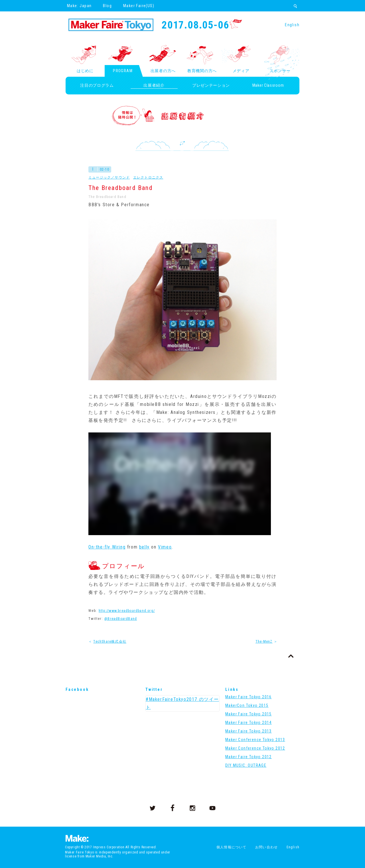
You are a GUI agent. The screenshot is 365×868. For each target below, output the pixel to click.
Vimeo (165, 547)
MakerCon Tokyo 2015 (247, 705)
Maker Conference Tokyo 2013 (255, 740)
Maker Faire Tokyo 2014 (249, 723)
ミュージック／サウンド (109, 177)
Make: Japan (79, 6)
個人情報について (232, 847)
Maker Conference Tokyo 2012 (255, 748)
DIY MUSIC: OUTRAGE (246, 765)
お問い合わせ (266, 847)
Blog (107, 6)
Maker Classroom (268, 85)
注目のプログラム (97, 85)
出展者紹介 (154, 85)
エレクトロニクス (148, 177)
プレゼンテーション (211, 85)
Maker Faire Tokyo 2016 (249, 697)
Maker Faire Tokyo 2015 (249, 714)
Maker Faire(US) (139, 6)
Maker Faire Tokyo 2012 (249, 757)
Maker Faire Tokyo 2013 (249, 731)
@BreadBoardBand (121, 619)
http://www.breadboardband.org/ (127, 611)
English (292, 25)
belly (144, 547)
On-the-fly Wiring (107, 547)
